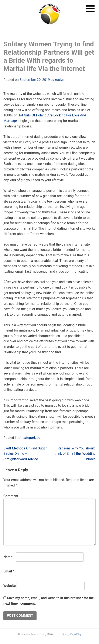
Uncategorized (29, 438)
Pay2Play (76, 634)
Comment (11, 496)
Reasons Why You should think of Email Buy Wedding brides (75, 454)
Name (9, 557)
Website (10, 586)
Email (9, 571)
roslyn (60, 80)
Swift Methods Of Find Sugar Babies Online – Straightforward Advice (25, 454)
